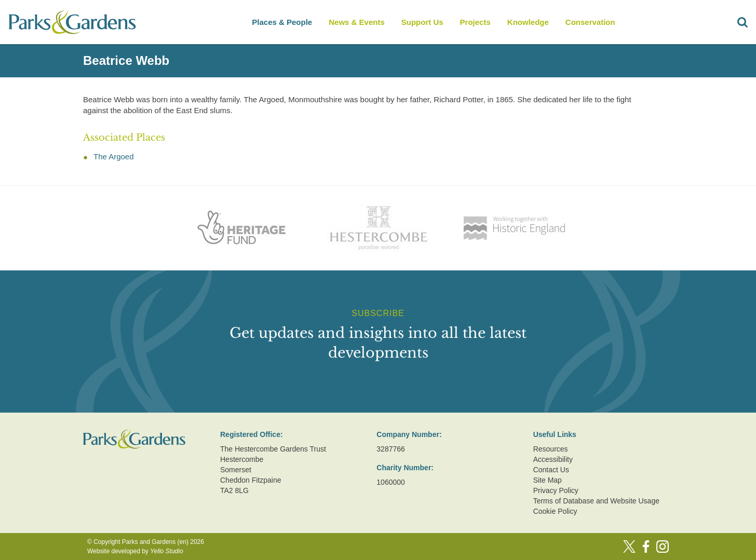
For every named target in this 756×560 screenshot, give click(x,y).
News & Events (357, 22)
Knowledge (528, 22)
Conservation (590, 22)
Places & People (282, 22)
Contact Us (551, 470)
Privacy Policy (556, 490)
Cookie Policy (555, 511)
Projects (475, 22)
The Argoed (114, 156)
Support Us (422, 22)
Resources (551, 449)
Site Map (548, 480)
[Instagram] (663, 547)
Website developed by (135, 551)
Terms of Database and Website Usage (596, 501)
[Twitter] (629, 547)
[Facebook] (646, 547)
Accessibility (553, 459)
